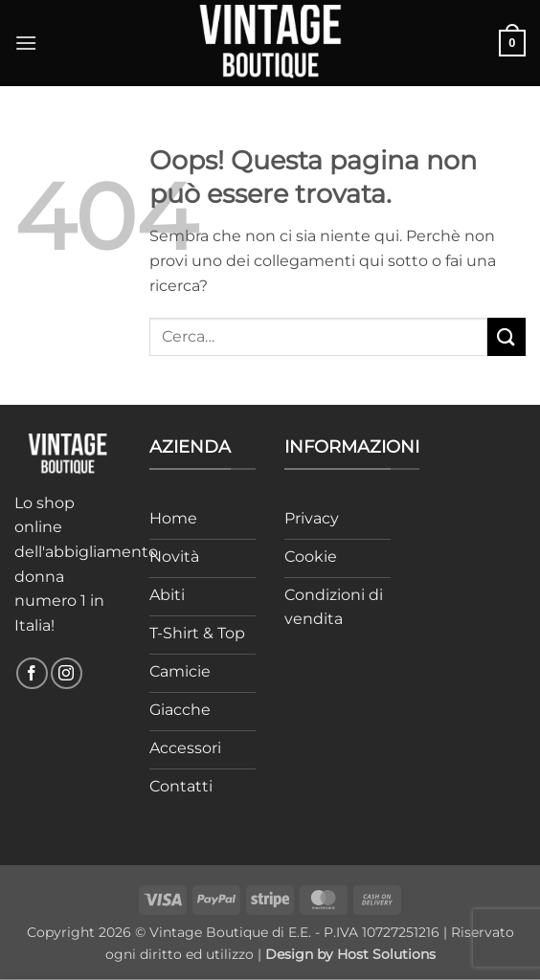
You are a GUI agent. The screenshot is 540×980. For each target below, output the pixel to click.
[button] (26, 43)
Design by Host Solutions (350, 954)
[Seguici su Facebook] (32, 673)
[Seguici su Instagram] (67, 673)
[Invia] (506, 336)
